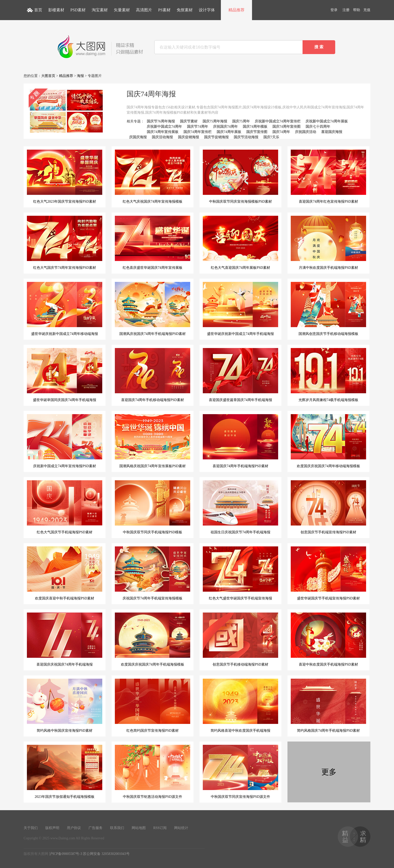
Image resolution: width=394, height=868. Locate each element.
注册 (346, 10)
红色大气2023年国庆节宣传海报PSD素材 (65, 177)
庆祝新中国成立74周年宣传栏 (278, 121)
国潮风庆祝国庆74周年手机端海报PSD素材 (153, 309)
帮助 (357, 10)
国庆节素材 (189, 121)
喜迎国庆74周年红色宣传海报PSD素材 (328, 177)
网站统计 (181, 828)
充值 (367, 10)
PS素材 (164, 10)
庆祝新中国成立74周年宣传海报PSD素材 (65, 441)
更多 (329, 772)
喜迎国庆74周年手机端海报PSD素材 (240, 441)
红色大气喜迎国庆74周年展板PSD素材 (240, 243)
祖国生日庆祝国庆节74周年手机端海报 (240, 507)
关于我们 (31, 828)
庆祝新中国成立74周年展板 (327, 121)
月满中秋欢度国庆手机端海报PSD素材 (328, 243)
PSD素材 (78, 10)
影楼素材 (56, 10)
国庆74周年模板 (255, 127)
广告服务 (95, 828)
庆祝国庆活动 (306, 132)
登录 (334, 10)
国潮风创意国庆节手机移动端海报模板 (328, 309)
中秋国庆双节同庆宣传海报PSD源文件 (240, 772)
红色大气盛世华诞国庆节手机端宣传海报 (240, 573)
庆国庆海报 (138, 137)
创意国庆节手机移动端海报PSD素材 (240, 639)
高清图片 (144, 10)
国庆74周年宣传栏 (198, 132)
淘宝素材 (100, 10)
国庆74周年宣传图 (286, 127)
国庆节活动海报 (246, 137)
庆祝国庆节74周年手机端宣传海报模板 (153, 573)
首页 (38, 10)
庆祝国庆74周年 (225, 127)
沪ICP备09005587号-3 (66, 854)
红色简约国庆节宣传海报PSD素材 (153, 706)
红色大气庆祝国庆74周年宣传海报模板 (153, 177)
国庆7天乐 (271, 137)
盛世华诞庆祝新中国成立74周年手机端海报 (240, 309)
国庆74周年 (281, 132)
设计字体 (207, 10)
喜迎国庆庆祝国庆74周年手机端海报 (65, 639)
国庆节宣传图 (257, 132)
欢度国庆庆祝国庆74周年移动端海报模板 (328, 441)
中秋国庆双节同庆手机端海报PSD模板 (153, 507)
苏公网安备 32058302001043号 (106, 854)
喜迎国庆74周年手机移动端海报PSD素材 (153, 375)
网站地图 (139, 828)
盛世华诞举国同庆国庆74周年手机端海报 (65, 375)
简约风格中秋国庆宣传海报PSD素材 (65, 706)
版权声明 (52, 828)
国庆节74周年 (198, 127)
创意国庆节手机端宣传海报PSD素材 (328, 507)
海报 (80, 76)
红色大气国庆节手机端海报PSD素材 (65, 507)
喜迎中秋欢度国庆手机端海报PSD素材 (328, 639)
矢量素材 (122, 10)
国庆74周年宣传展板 (163, 132)
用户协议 (74, 828)
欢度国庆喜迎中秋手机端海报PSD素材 (65, 573)
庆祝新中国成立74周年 (164, 127)
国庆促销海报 (188, 137)
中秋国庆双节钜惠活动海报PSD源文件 (153, 772)
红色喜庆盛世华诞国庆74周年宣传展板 (153, 243)
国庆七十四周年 (318, 127)
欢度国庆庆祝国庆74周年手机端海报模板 (153, 639)
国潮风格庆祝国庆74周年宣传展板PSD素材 (153, 441)
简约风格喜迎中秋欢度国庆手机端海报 (240, 706)
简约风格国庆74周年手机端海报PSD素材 (328, 706)
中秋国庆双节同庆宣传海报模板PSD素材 (240, 177)
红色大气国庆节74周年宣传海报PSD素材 (65, 243)
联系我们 (117, 828)
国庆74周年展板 (229, 132)
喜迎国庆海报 (332, 132)
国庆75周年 (241, 121)
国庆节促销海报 (216, 137)
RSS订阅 (160, 828)
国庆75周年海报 (215, 121)
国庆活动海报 (162, 137)
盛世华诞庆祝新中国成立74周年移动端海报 (65, 309)
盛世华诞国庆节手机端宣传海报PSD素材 (328, 573)
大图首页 (48, 76)
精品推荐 (236, 10)
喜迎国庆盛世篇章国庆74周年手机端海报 (240, 375)
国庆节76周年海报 (161, 121)
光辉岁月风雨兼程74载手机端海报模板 (328, 375)
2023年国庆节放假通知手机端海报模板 (65, 772)
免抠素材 (185, 10)
